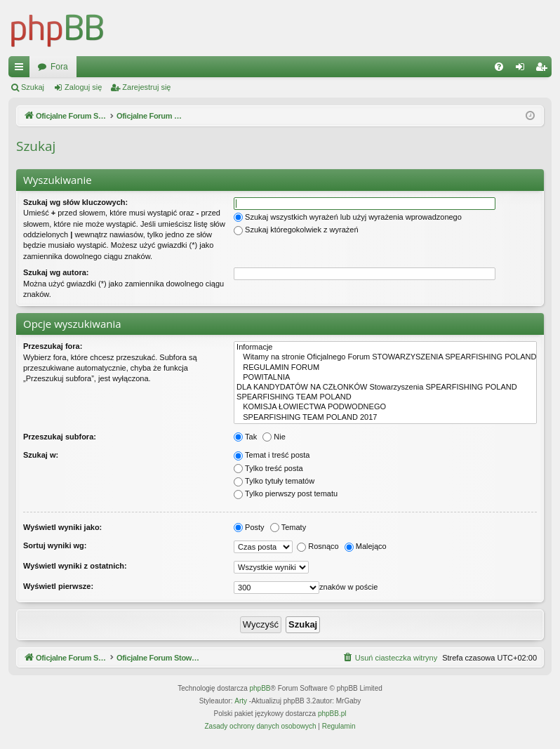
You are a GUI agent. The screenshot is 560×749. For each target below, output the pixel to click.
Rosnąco (318, 546)
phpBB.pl (332, 714)
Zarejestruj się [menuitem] (544, 69)
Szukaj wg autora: (56, 272)
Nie (274, 437)
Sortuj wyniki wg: (55, 545)
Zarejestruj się (146, 87)
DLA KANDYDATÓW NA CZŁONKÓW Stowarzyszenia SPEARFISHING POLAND (385, 387)
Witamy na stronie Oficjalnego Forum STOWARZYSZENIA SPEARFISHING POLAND (385, 357)
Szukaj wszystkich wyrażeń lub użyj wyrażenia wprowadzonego (348, 217)
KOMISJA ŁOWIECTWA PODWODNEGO (385, 407)
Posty (249, 527)
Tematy (288, 527)
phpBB (260, 689)
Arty (241, 702)
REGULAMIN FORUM (385, 368)
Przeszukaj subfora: (60, 437)
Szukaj (33, 87)
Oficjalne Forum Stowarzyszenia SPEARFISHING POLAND (149, 67)
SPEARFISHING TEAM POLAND (385, 397)
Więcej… (22, 69)
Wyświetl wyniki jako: (62, 527)
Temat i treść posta (272, 455)
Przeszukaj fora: (53, 346)
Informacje (385, 347)
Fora (299, 67)
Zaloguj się (83, 87)
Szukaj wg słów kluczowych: (75, 202)
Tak (245, 437)
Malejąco (366, 546)
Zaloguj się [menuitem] (523, 69)
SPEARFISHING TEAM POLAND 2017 (385, 418)
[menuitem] (499, 67)
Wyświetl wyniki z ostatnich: (75, 566)
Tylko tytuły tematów (274, 481)
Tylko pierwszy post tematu (286, 493)
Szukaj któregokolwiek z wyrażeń (296, 230)
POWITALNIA (385, 378)
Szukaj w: (41, 455)
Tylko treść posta (268, 468)
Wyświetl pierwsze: (58, 586)
